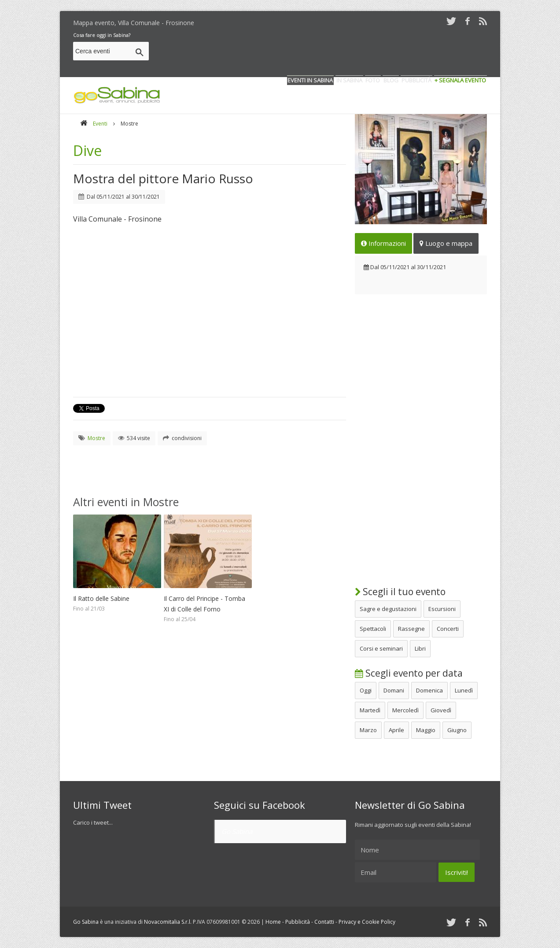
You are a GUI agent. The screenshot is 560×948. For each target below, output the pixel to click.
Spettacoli (373, 629)
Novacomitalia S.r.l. (168, 922)
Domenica (429, 690)
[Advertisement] (327, 52)
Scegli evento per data (409, 673)
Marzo (368, 730)
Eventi (100, 124)
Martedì (370, 710)
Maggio (426, 730)
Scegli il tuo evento (400, 592)
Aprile (396, 730)
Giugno (457, 730)
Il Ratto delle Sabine (101, 598)
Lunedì (464, 690)
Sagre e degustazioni (388, 609)
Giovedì (441, 710)
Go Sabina (237, 831)
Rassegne (411, 629)
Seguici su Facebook (260, 805)
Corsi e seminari (381, 648)
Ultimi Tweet (102, 805)
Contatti (324, 922)
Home (273, 922)
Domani (394, 690)
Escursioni (442, 609)
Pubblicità (298, 922)
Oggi (366, 690)
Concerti (448, 629)
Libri (420, 648)
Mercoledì (405, 710)
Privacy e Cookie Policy (367, 922)
